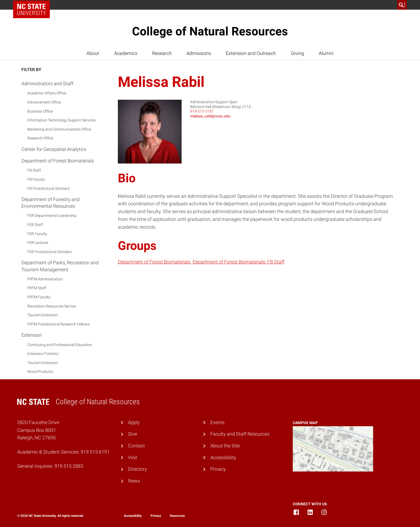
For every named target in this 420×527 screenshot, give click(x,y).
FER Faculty (37, 234)
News (134, 481)
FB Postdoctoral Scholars (48, 188)
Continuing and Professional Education (60, 345)
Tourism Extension (43, 315)
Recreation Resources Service (52, 306)
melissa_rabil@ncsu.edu (210, 116)
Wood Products (40, 372)
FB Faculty (36, 179)
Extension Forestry (43, 354)
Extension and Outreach (251, 53)
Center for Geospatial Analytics (54, 149)
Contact (136, 446)
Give (133, 434)
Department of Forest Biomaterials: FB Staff (239, 262)
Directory (138, 469)
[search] (402, 5)
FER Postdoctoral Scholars (50, 252)
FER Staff (35, 225)
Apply (134, 422)
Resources (177, 516)
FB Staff (34, 170)
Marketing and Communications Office (59, 129)
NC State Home (33, 5)
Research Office (40, 138)
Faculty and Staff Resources (240, 434)
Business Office (40, 111)
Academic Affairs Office (47, 93)
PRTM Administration (45, 279)
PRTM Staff (37, 288)
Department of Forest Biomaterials (58, 161)
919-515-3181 (202, 111)
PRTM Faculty (39, 297)
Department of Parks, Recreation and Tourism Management (60, 266)
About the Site (225, 446)
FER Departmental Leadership (52, 216)
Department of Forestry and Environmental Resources (50, 203)
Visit (133, 457)
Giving (297, 53)
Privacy (218, 469)
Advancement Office (44, 102)
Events (217, 422)
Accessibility (223, 457)
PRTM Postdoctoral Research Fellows (58, 324)
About (93, 53)
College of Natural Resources (210, 31)
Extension (32, 335)
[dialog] (404, 511)
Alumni (326, 53)
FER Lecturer (38, 243)
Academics (126, 53)
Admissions (199, 53)
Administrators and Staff (47, 83)
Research (162, 53)
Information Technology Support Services (61, 120)
